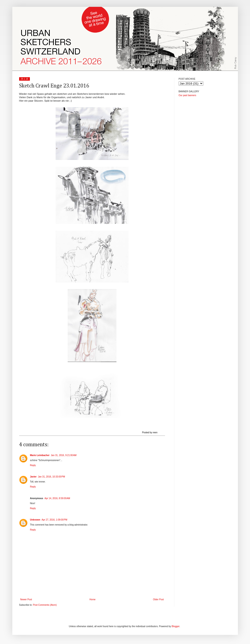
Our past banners (187, 95)
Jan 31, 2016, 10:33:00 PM (51, 477)
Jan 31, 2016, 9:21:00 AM (64, 455)
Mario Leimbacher (40, 455)
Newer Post (26, 599)
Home (92, 599)
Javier (33, 477)
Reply (33, 465)
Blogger (175, 626)
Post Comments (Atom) (45, 605)
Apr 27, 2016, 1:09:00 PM (55, 520)
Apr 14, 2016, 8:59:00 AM (57, 498)
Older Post (158, 599)
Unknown (35, 520)
